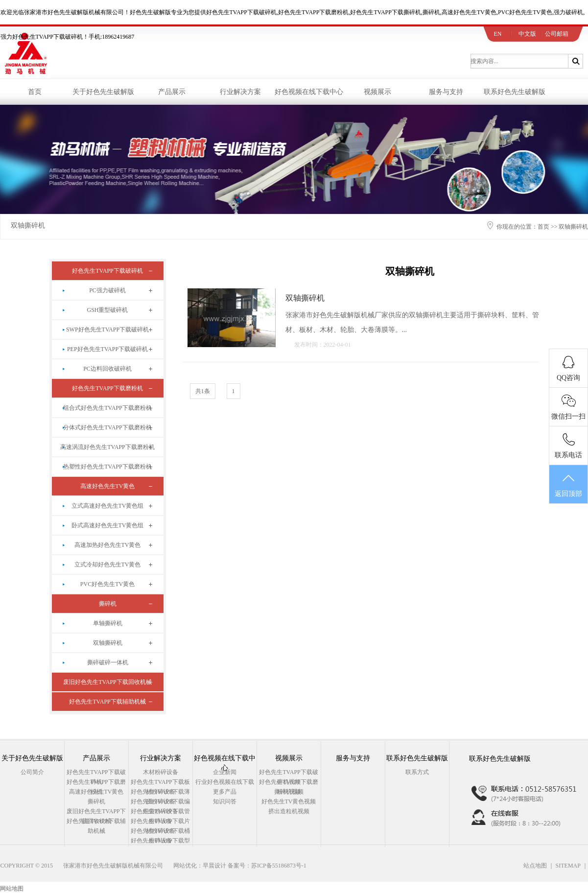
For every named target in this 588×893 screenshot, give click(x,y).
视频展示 (377, 92)
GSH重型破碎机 (107, 310)
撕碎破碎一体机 (108, 662)
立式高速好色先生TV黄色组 (108, 506)
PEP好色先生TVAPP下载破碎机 (107, 349)
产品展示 (172, 92)
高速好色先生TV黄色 (108, 486)
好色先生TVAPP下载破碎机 (107, 271)
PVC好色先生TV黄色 (107, 584)
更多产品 (225, 792)
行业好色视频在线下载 (225, 782)
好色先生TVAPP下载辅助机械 (107, 702)
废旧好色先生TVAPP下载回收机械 (107, 682)
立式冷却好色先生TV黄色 (108, 564)
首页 (35, 92)
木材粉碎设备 (161, 772)
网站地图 (12, 889)
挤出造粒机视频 (289, 811)
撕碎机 (108, 604)
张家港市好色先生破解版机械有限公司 (113, 866)
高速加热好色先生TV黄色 (108, 545)
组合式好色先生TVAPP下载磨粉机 (107, 408)
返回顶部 (568, 485)
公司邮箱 (557, 34)
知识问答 (225, 801)
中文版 (527, 34)
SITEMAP (568, 866)
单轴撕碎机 (108, 623)
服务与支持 (446, 92)
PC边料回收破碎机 (107, 369)
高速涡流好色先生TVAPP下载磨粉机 (107, 447)
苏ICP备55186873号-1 (279, 866)
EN (498, 34)
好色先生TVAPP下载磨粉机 (107, 388)
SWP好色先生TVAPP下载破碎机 (107, 329)
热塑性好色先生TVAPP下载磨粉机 (107, 467)
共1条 (203, 391)
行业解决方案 (240, 92)
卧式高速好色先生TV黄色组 (108, 525)
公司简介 (32, 772)
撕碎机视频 (289, 792)
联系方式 (417, 772)
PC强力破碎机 (107, 290)
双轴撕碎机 (28, 225)
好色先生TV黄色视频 (289, 801)
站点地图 (535, 866)
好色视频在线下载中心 (309, 92)
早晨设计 (214, 866)
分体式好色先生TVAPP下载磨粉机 (107, 427)
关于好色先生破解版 (103, 92)
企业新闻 (225, 772)
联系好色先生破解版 (515, 92)
